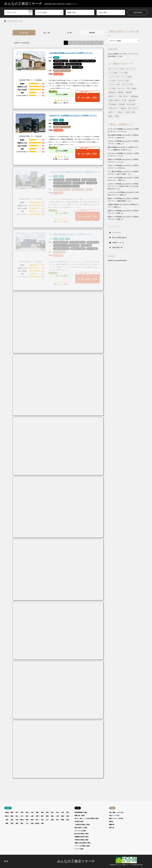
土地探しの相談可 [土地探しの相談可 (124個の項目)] (114, 100)
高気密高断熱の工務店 (81, 812)
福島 (37, 812)
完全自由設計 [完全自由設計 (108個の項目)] (113, 104)
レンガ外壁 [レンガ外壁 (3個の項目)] (112, 89)
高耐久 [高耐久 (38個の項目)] (111, 116)
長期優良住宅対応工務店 (81, 837)
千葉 (62, 812)
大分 (27, 823)
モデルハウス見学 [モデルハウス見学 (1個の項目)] (127, 85)
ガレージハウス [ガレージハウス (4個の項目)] (131, 69)
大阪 (7, 820)
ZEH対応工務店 (79, 822)
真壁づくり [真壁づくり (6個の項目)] (112, 112)
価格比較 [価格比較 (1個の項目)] (121, 93)
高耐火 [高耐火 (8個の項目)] (117, 116)
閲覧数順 (92, 33)
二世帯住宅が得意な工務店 (82, 825)
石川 (22, 816)
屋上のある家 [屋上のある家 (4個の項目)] (131, 104)
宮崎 (32, 823)
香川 (57, 820)
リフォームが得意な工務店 (82, 846)
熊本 (22, 823)
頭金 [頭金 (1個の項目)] (133, 112)
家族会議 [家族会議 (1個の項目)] (122, 104)
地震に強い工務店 (80, 816)
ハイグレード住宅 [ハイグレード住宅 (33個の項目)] (114, 85)
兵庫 (12, 820)
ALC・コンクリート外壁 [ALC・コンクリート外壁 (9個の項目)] (116, 69)
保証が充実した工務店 (81, 828)
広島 (42, 820)
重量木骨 (112, 825)
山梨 (32, 816)
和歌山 (22, 820)
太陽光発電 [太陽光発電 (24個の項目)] (132, 100)
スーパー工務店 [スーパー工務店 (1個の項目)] (127, 77)
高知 (68, 820)
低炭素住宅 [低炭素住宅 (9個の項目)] (112, 93)
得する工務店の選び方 (120, 238)
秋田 (27, 812)
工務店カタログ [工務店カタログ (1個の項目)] (113, 108)
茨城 (42, 812)
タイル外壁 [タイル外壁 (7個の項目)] (112, 81)
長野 (37, 816)
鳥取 (27, 820)
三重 (57, 816)
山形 (32, 812)
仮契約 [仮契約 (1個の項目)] (134, 89)
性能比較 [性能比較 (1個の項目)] (123, 108)
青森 (12, 812)
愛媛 (62, 820)
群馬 (47, 812)
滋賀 (62, 816)
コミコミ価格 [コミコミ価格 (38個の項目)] (113, 73)
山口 (47, 820)
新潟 (12, 816)
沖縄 (42, 823)
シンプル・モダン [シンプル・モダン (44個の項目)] (114, 77)
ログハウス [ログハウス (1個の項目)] (121, 89)
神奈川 (7, 816)
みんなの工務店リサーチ (76, 861)
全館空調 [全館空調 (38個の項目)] (128, 93)
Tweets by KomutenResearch (117, 260)
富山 (17, 816)
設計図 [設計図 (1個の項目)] (128, 112)
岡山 (37, 820)
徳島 (52, 820)
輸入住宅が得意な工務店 (81, 834)
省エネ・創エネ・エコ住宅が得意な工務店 (87, 818)
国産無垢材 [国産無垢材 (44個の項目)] (135, 96)
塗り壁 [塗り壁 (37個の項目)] (124, 100)
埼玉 (57, 812)
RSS (7, 861)
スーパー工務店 (79, 849)
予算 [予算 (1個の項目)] (128, 89)
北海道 (7, 812)
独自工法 (112, 828)
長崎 (17, 823)
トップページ (117, 233)
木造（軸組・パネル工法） (117, 812)
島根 (32, 820)
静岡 (47, 816)
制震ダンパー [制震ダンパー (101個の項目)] (113, 96)
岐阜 (42, 816)
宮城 (22, 812)
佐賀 (12, 823)
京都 (68, 816)
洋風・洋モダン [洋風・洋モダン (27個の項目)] (133, 108)
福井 (27, 816)
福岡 (7, 823)
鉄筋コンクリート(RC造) (116, 818)
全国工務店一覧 (117, 247)
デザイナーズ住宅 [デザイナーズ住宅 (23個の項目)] (123, 81)
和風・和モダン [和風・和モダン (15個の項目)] (124, 96)
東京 (68, 812)
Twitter (5, 861)
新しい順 (47, 33)
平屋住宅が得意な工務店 (81, 840)
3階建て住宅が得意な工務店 (82, 843)
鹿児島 (37, 823)
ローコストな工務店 (80, 831)
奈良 (17, 820)
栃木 (52, 812)
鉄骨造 (111, 822)
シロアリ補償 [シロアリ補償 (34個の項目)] (123, 73)
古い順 (69, 33)
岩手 (17, 812)
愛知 (52, 816)
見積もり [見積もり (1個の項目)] (121, 112)
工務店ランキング (118, 243)
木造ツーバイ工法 (114, 816)
